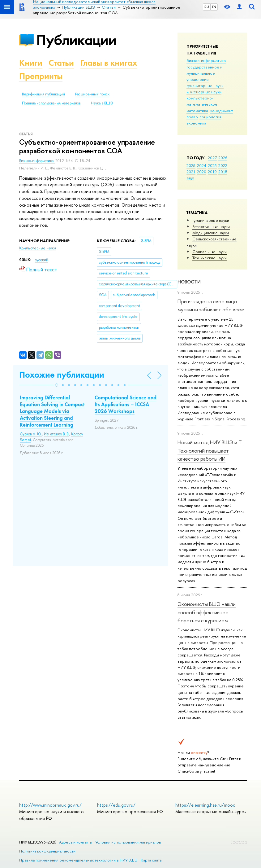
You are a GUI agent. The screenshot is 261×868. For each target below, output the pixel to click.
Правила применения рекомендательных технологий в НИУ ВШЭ (78, 860)
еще (190, 178)
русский (41, 260)
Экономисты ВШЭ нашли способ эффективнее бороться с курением (207, 612)
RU (207, 7)
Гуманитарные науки (211, 220)
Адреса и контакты (76, 842)
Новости (189, 282)
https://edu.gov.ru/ (116, 805)
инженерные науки (204, 92)
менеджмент (221, 111)
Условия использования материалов (128, 842)
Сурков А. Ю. (31, 434)
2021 (191, 172)
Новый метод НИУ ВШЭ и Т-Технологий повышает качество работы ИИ (210, 450)
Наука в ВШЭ (102, 103)
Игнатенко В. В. (57, 434)
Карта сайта (151, 860)
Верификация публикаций (43, 94)
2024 (202, 165)
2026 (223, 158)
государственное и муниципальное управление (204, 73)
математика (197, 111)
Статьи (61, 63)
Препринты (41, 76)
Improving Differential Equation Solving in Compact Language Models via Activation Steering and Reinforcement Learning (52, 411)
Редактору (239, 841)
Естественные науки (211, 226)
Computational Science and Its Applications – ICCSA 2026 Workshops (126, 404)
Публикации (76, 40)
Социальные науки (210, 252)
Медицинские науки (211, 233)
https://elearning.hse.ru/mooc (205, 805)
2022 (223, 165)
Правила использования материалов (51, 103)
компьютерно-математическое (202, 101)
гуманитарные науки (205, 85)
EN (214, 7)
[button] (57, 385)
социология (210, 117)
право (192, 117)
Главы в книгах (109, 63)
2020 (202, 172)
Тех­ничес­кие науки (210, 258)
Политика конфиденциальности (47, 851)
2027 (212, 158)
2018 (223, 172)
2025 (191, 165)
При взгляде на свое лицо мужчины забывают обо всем (211, 305)
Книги (31, 63)
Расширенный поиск (92, 94)
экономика (196, 123)
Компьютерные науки (38, 248)
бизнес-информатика (206, 60)
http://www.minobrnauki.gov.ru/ (50, 805)
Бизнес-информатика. (37, 161)
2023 (212, 165)
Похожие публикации (62, 375)
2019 (212, 172)
